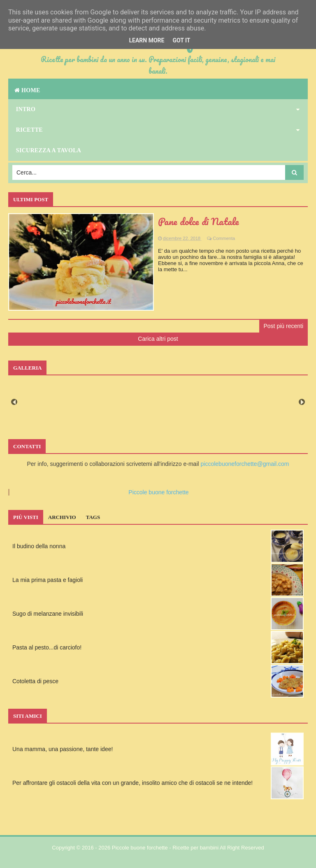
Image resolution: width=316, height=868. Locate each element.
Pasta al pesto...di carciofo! (47, 647)
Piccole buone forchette (158, 492)
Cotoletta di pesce (35, 681)
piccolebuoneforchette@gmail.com (245, 464)
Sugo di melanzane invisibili (48, 614)
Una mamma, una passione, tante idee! (63, 749)
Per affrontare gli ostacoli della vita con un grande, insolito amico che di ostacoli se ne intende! (132, 783)
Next (302, 402)
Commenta (224, 238)
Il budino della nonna (39, 546)
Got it (181, 40)
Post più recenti (284, 326)
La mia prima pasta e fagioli (48, 580)
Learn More (146, 40)
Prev (14, 402)
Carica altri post (158, 339)
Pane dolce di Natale (199, 221)
